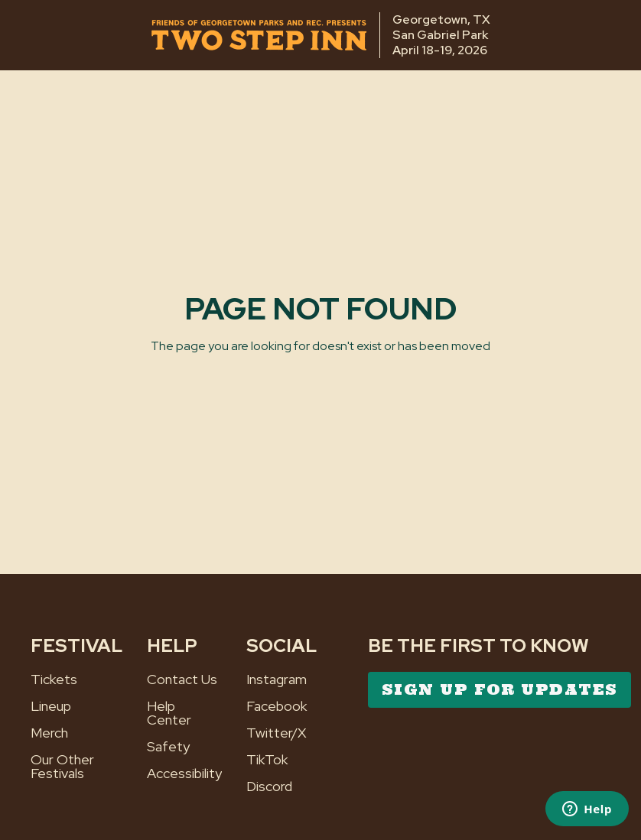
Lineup (51, 706)
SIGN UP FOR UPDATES (499, 689)
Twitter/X (277, 733)
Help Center (169, 713)
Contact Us (182, 679)
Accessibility (184, 774)
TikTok (267, 760)
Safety (168, 747)
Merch (49, 733)
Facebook (277, 706)
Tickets (54, 679)
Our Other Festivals (62, 767)
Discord (269, 786)
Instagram (277, 679)
